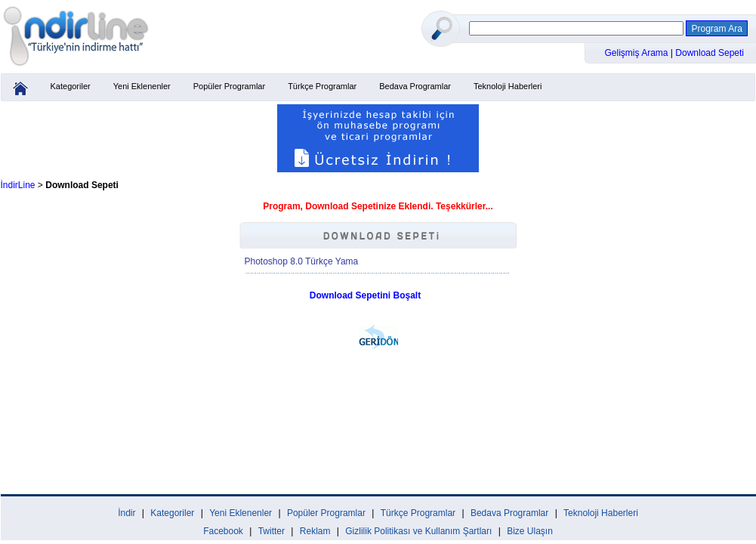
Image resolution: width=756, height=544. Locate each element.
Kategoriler (71, 86)
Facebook (223, 531)
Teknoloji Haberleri (508, 86)
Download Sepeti (710, 53)
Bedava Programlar (415, 86)
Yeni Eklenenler (142, 86)
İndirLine (18, 185)
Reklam (315, 531)
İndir (127, 513)
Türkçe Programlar (322, 86)
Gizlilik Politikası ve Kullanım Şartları (418, 531)
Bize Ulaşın (530, 531)
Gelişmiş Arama (638, 53)
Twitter (272, 531)
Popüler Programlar (229, 86)
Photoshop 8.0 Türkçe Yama (302, 261)
